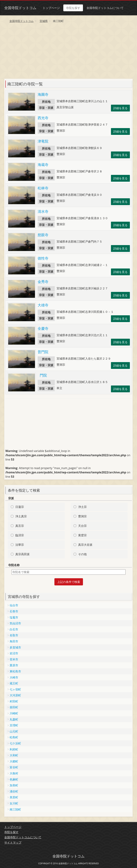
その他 (82, 554)
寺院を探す (73, 8)
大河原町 (15, 695)
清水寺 (43, 211)
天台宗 (82, 526)
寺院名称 (14, 565)
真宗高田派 (22, 554)
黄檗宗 (82, 535)
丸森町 (14, 719)
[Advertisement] (68, 52)
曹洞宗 (82, 516)
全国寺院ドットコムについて (105, 8)
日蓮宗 (20, 507)
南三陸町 (15, 809)
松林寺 (43, 188)
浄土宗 (82, 507)
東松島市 (15, 671)
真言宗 (20, 526)
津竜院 (43, 141)
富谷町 (14, 767)
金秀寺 (43, 282)
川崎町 (14, 713)
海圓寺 (43, 94)
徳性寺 (43, 258)
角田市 (14, 641)
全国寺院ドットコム (20, 8)
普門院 (43, 352)
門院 (42, 375)
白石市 (14, 629)
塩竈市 (14, 617)
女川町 (14, 803)
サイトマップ (13, 842)
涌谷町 (14, 791)
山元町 (14, 731)
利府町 (14, 749)
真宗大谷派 (85, 545)
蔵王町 (14, 683)
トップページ (51, 8)
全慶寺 (43, 328)
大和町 (14, 755)
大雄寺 (43, 305)
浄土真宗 (21, 516)
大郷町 (14, 761)
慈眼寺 (43, 235)
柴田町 (14, 707)
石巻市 (14, 611)
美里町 (14, 797)
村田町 (14, 701)
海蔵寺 (43, 165)
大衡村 (14, 773)
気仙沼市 (15, 623)
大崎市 (14, 677)
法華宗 (20, 545)
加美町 (14, 785)
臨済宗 (20, 535)
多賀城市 (15, 647)
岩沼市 (14, 653)
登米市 (14, 659)
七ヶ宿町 (15, 689)
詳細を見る (120, 108)
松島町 (14, 737)
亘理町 (14, 725)
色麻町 (14, 779)
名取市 (14, 635)
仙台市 (14, 605)
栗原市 (14, 665)
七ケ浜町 (15, 743)
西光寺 (43, 118)
